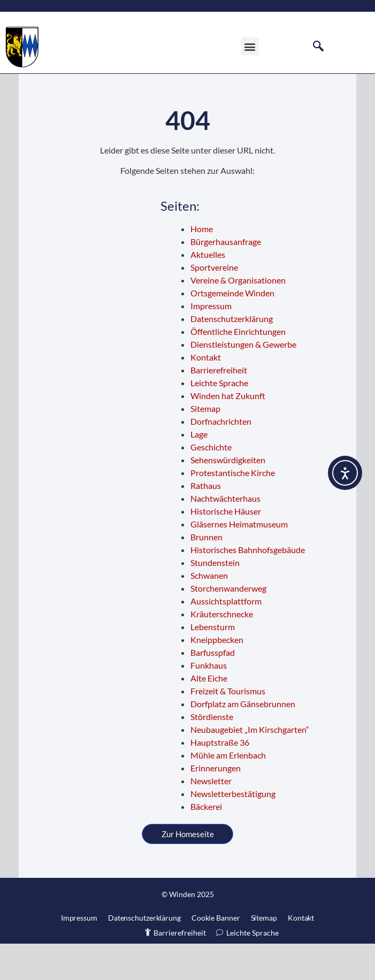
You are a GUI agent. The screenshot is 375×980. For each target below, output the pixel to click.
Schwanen (209, 612)
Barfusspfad (213, 689)
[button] (250, 52)
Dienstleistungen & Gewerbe (243, 381)
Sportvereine (214, 304)
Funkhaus (209, 702)
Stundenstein (215, 599)
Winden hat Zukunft (228, 432)
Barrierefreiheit (219, 407)
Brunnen (206, 574)
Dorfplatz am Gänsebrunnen (243, 741)
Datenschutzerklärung (232, 355)
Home (202, 266)
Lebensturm (213, 664)
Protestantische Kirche (233, 510)
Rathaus (206, 522)
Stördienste (212, 753)
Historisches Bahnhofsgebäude (248, 587)
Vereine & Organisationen (238, 317)
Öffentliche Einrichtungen (238, 368)
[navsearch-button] (318, 51)
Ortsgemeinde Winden (232, 330)
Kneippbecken (217, 676)
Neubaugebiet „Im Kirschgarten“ (250, 766)
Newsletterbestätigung (233, 830)
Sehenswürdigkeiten (228, 497)
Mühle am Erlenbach (228, 792)
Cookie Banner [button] (216, 954)
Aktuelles (208, 291)
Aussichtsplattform (226, 638)
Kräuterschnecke (222, 651)
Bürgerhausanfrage (226, 278)
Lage (199, 471)
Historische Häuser (226, 548)
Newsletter (211, 818)
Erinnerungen (216, 805)
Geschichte (211, 484)
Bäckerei (206, 843)
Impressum (211, 343)
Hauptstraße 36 (220, 779)
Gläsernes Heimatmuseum (239, 561)
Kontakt (206, 394)
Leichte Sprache (219, 420)
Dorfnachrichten (221, 458)
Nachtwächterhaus (225, 535)
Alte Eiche (209, 715)
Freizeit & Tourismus (228, 728)
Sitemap (205, 445)
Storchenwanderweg (228, 625)
